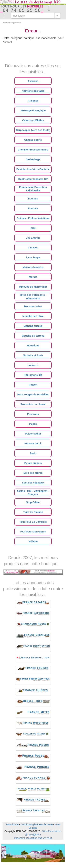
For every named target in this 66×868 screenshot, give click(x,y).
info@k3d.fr (35, 835)
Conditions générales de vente (37, 824)
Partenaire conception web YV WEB (33, 838)
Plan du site (12, 824)
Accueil (6, 23)
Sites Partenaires (51, 831)
